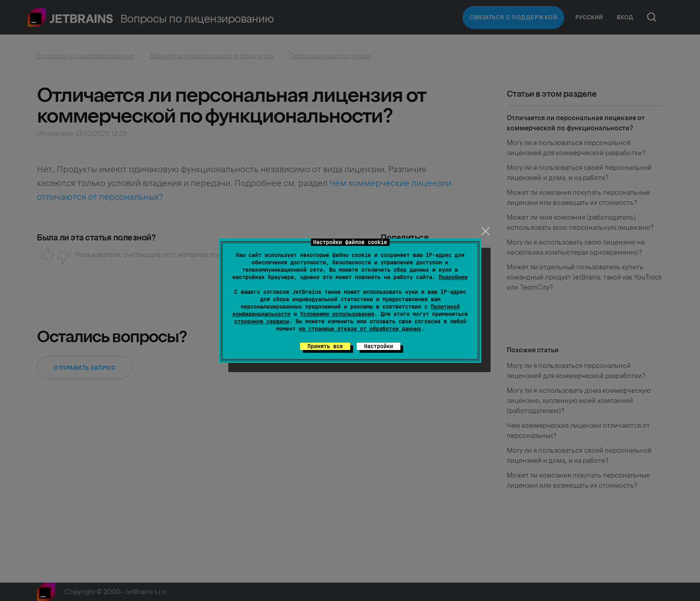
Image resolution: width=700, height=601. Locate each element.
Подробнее (453, 277)
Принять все (325, 346)
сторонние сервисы (262, 321)
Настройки (379, 346)
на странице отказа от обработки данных (360, 329)
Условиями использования (337, 314)
